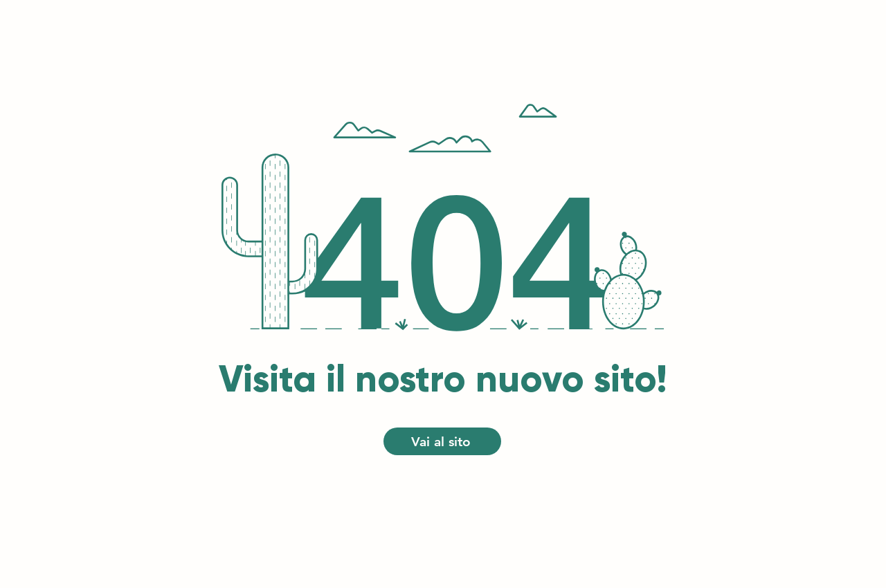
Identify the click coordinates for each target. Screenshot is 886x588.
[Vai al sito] (442, 441)
